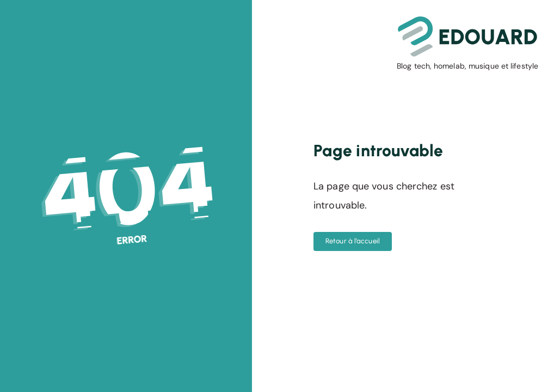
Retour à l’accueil (353, 241)
